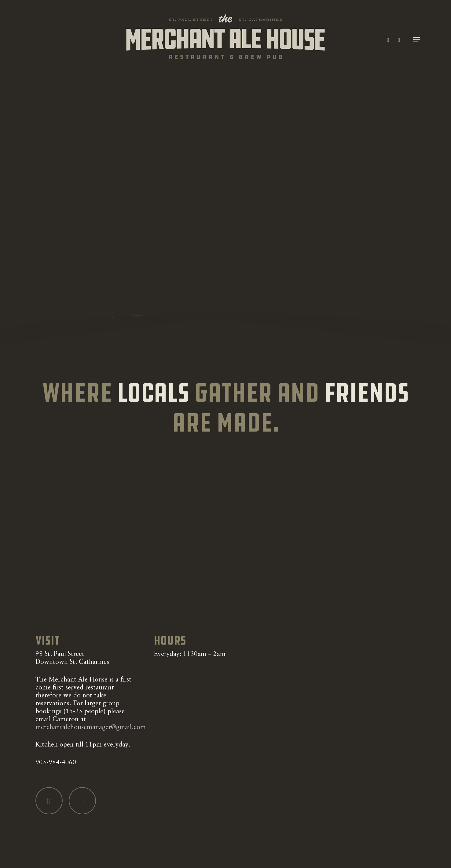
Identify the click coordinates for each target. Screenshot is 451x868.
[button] (417, 40)
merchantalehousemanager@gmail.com (91, 727)
